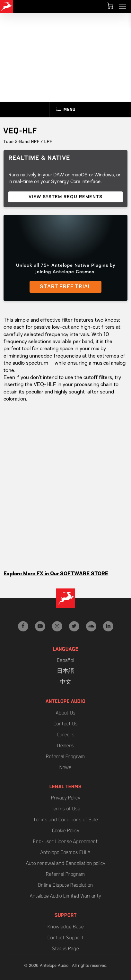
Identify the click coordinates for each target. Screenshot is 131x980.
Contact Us (66, 724)
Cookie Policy (66, 831)
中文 (65, 682)
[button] (123, 6)
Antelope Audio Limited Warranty (65, 896)
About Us (66, 713)
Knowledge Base (66, 927)
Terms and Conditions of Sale (66, 820)
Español (66, 660)
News (65, 767)
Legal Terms (65, 787)
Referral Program (65, 756)
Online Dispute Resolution (65, 885)
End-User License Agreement (65, 841)
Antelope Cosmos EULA (65, 852)
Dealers (65, 746)
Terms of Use (66, 809)
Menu (66, 109)
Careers (66, 735)
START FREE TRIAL (65, 287)
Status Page (65, 949)
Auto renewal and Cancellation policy (66, 863)
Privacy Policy (66, 798)
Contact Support (66, 938)
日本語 (65, 671)
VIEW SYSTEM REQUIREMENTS (65, 197)
